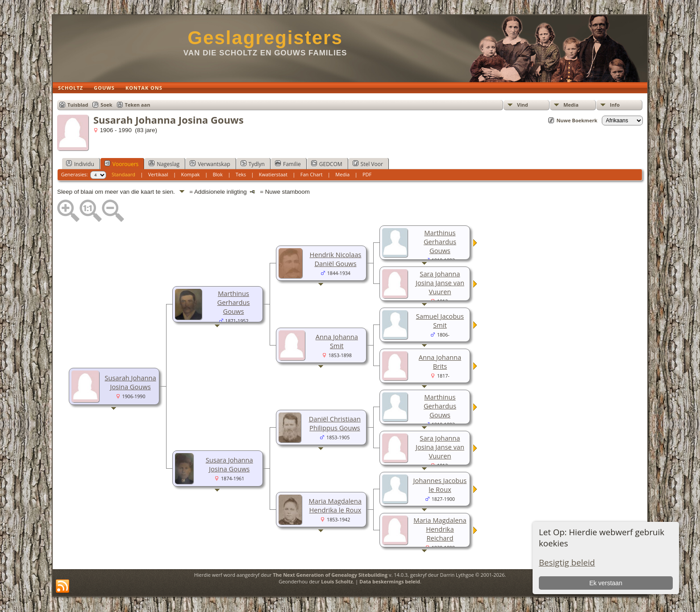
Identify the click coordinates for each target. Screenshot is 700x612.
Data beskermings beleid (390, 581)
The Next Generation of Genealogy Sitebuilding (330, 575)
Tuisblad (78, 105)
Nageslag (164, 164)
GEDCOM (327, 164)
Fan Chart (312, 174)
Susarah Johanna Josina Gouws (131, 382)
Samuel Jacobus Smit (440, 321)
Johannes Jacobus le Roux (440, 485)
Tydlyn (253, 164)
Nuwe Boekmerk (577, 120)
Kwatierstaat (273, 174)
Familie (288, 164)
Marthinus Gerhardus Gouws (234, 302)
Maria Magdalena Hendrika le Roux (335, 505)
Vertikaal (158, 174)
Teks (241, 174)
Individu (80, 164)
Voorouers (121, 164)
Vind (523, 105)
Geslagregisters (265, 38)
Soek (106, 105)
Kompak (190, 174)
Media (571, 105)
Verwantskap (210, 164)
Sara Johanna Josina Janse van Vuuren (440, 283)
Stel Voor (368, 164)
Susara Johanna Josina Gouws (229, 464)
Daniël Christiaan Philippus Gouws (335, 423)
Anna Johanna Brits (440, 362)
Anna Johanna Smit (337, 341)
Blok (217, 174)
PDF (367, 174)
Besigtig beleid (567, 562)
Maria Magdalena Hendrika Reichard (440, 529)
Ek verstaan (606, 583)
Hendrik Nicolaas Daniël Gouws (336, 259)
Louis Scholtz (337, 581)
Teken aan (138, 105)
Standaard (123, 174)
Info (615, 105)
